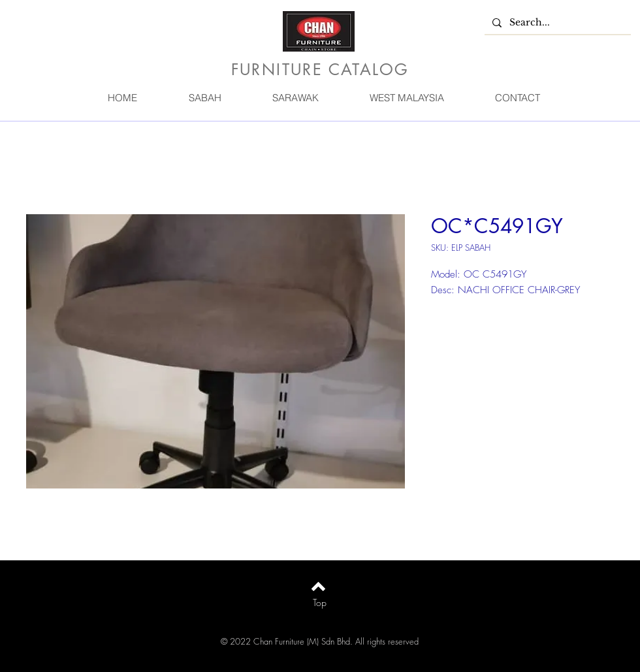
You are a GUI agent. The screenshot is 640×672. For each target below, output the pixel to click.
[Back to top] (318, 586)
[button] (204, 98)
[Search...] (556, 23)
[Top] (320, 603)
